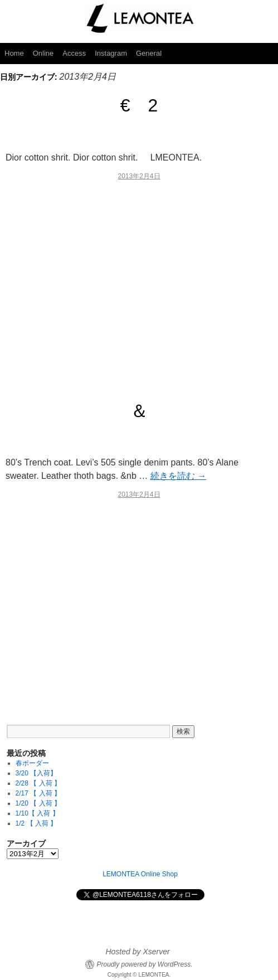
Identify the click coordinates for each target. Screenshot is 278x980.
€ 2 (139, 105)
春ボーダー (32, 763)
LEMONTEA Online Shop (140, 874)
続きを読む (178, 476)
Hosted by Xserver (137, 952)
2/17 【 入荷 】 (38, 793)
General (149, 53)
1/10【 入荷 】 (37, 813)
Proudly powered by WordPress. (144, 964)
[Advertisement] (139, 286)
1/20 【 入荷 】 (38, 803)
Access (74, 53)
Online (43, 53)
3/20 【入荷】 (36, 773)
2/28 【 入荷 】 (38, 783)
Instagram (111, 53)
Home (14, 53)
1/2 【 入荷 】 (36, 823)
